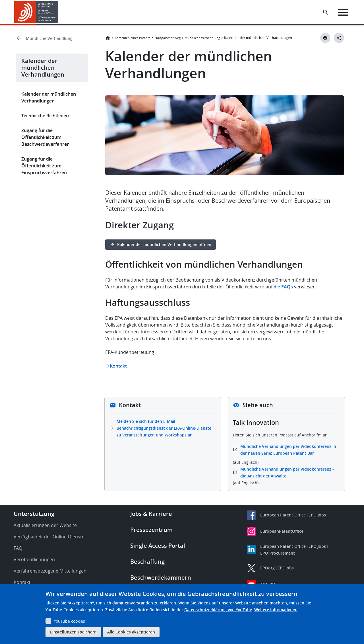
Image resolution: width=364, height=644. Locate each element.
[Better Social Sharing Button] (339, 38)
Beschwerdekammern (161, 578)
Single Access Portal (158, 546)
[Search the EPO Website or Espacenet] (326, 12)
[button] (59, 12)
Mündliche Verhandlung (49, 38)
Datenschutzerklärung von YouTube (218, 610)
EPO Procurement (278, 553)
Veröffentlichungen (34, 559)
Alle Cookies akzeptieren (131, 632)
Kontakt (118, 366)
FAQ (18, 548)
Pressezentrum (151, 530)
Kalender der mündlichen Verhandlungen (49, 97)
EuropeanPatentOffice (282, 531)
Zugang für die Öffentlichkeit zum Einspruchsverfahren (44, 166)
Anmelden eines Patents (132, 38)
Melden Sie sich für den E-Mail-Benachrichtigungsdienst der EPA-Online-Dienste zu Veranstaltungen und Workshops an (164, 428)
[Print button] (325, 38)
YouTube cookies (69, 621)
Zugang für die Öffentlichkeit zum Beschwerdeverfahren (45, 137)
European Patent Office (283, 515)
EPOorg (267, 568)
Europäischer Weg (167, 38)
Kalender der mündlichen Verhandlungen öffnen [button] (164, 244)
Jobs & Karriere (151, 514)
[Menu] (343, 12)
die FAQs (283, 287)
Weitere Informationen (276, 610)
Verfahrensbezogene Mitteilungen (50, 571)
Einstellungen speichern (73, 632)
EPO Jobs (317, 515)
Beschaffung (147, 562)
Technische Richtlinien (45, 116)
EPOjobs (286, 568)
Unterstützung (34, 514)
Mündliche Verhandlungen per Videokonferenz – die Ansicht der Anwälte (287, 472)
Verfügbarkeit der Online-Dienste (49, 537)
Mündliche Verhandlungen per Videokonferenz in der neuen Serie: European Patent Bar (288, 450)
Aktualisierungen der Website (45, 525)
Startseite (108, 38)
